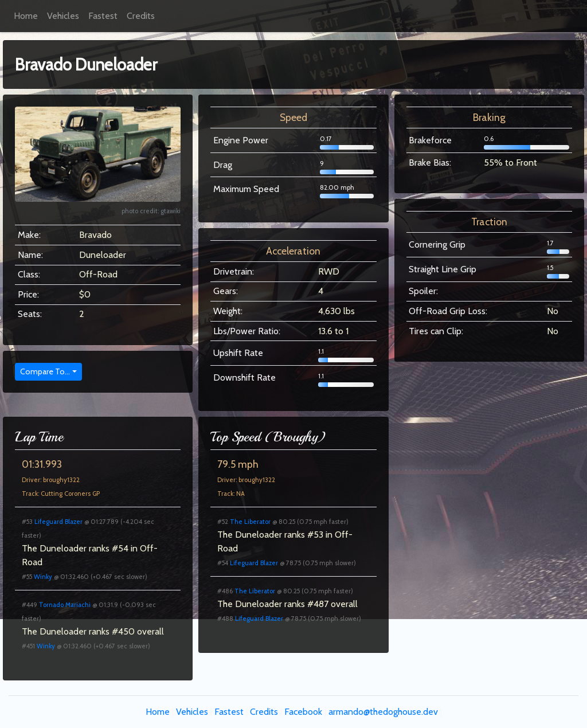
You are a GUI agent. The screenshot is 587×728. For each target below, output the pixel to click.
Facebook (303, 712)
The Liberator (250, 522)
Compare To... (45, 371)
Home (26, 16)
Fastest (103, 16)
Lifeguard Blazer (58, 522)
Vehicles (63, 16)
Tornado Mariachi (65, 605)
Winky (43, 577)
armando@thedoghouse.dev (383, 712)
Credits (141, 16)
